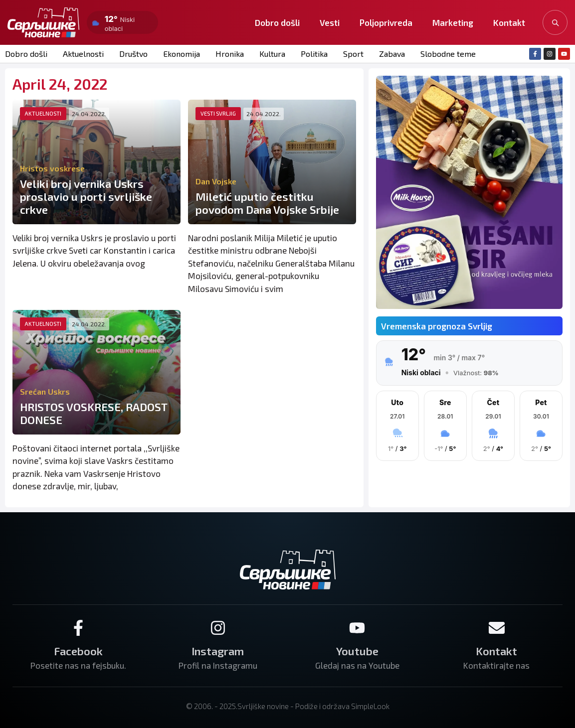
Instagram (218, 651)
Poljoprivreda (386, 22)
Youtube (357, 651)
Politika (314, 54)
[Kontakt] (497, 628)
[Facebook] (78, 628)
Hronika (230, 54)
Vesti (330, 22)
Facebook (78, 651)
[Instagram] (218, 628)
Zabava (392, 54)
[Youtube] (357, 628)
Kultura (272, 54)
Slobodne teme (448, 54)
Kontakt (509, 22)
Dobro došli (277, 22)
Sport (353, 54)
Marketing (453, 22)
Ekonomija (182, 54)
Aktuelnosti (83, 54)
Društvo (133, 54)
